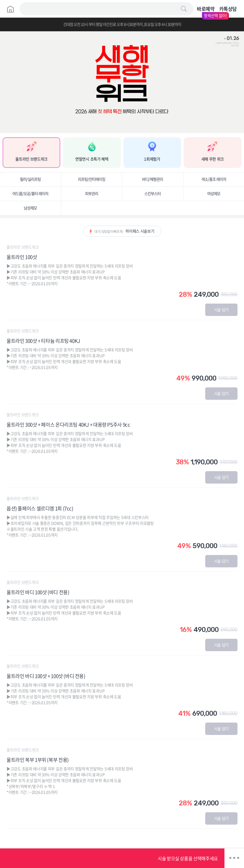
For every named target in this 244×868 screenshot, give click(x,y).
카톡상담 (228, 9)
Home (10, 9)
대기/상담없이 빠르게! (124, 231)
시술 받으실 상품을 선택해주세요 (188, 858)
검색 (184, 9)
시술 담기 (222, 310)
